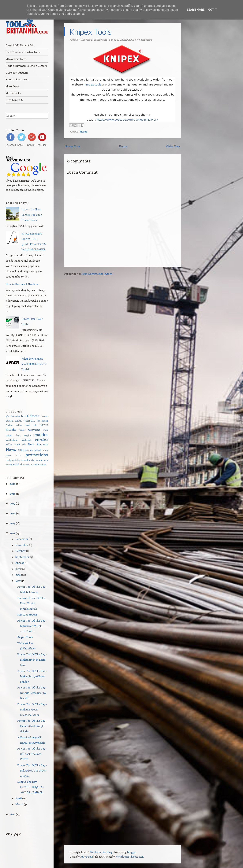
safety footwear (36, 460)
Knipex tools (93, 84)
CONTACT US (14, 100)
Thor (22, 465)
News (11, 449)
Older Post (173, 146)
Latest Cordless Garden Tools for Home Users (32, 215)
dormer (45, 416)
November (22, 545)
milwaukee (41, 440)
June (18, 575)
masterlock (27, 440)
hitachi (11, 429)
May (18, 581)
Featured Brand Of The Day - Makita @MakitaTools (31, 603)
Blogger (131, 852)
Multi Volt (20, 444)
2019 (13, 484)
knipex (83, 131)
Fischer (9, 425)
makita (41, 434)
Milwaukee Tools (16, 59)
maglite (27, 435)
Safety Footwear (27, 614)
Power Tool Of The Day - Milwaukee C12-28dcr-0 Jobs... (32, 770)
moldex (9, 444)
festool (45, 421)
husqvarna (34, 430)
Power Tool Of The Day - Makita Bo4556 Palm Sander (32, 676)
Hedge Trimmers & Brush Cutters (26, 66)
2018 (13, 494)
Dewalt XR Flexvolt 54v (20, 45)
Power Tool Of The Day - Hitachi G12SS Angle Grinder (32, 726)
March (19, 804)
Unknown (125, 40)
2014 (13, 533)
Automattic (87, 857)
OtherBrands (25, 450)
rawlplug (10, 460)
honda (22, 430)
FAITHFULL (29, 421)
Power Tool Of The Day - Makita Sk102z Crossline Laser (32, 709)
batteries (15, 416)
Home (123, 146)
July (18, 569)
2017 (13, 503)
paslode (38, 450)
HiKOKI (44, 425)
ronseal (24, 460)
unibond (34, 465)
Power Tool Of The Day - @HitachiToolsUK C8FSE (32, 754)
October (21, 551)
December (22, 539)
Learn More (196, 10)
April (19, 798)
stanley (9, 465)
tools (27, 465)
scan (46, 460)
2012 (13, 814)
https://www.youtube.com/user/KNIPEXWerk (127, 119)
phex (46, 450)
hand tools (31, 425)
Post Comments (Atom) (97, 274)
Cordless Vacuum (17, 73)
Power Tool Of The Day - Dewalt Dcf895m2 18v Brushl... (32, 693)
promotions (37, 455)
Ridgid (17, 460)
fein (38, 421)
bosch (25, 416)
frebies (19, 425)
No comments (144, 40)
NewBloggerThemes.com (129, 857)
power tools (13, 455)
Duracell (10, 421)
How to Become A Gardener (23, 284)
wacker (42, 464)
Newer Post (72, 146)
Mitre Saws (13, 86)
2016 (13, 513)
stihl (16, 464)
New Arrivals (38, 444)
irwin (45, 430)
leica (18, 435)
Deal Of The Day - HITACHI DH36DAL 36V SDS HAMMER (31, 787)
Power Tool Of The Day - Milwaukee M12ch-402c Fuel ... (32, 626)
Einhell (19, 421)
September (22, 557)
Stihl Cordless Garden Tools (23, 52)
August (20, 563)
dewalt (35, 416)
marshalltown (12, 440)
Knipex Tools (90, 32)
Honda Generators (17, 79)
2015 (13, 523)
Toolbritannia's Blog (101, 852)
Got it (213, 10)
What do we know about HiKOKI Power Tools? (34, 364)
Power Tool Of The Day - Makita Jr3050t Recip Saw (32, 660)
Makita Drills (13, 93)
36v (7, 416)
